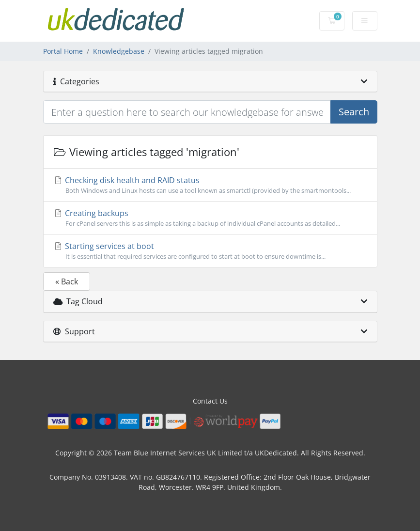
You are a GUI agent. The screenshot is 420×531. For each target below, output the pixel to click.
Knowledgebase (119, 51)
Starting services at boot (210, 251)
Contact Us (210, 401)
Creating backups (210, 218)
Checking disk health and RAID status (210, 185)
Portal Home (63, 51)
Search (354, 112)
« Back (67, 281)
